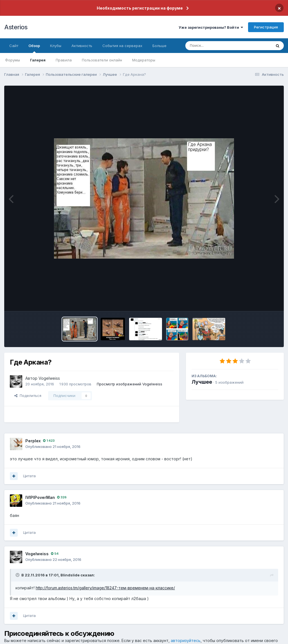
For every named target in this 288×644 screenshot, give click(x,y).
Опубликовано (53, 447)
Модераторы (144, 60)
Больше (159, 46)
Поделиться (28, 396)
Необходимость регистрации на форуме (140, 8)
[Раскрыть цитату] (18, 575)
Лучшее (202, 382)
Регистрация (266, 27)
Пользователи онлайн (102, 60)
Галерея (38, 60)
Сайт (14, 46)
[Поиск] (218, 46)
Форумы (13, 60)
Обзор (34, 48)
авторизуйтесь (186, 640)
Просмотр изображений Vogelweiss (130, 384)
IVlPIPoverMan (40, 497)
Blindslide (70, 575)
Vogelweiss (49, 378)
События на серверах (122, 46)
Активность (82, 46)
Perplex (33, 441)
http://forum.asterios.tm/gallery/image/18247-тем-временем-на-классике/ (105, 588)
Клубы (56, 46)
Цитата (29, 476)
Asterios (16, 27)
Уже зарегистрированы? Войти (211, 27)
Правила (64, 60)
